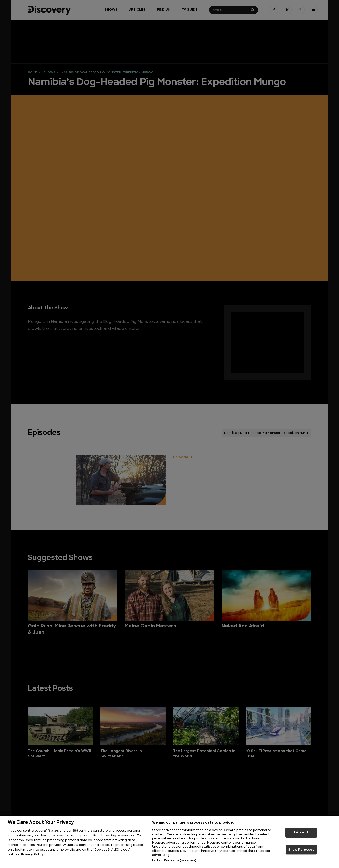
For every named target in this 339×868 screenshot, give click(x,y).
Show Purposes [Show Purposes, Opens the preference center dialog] (301, 850)
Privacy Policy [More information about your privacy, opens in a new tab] (32, 855)
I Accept (301, 832)
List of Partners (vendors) (174, 860)
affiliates (51, 831)
